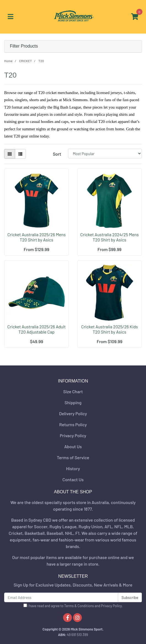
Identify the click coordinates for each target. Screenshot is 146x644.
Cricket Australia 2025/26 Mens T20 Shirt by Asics (37, 237)
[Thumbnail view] (10, 154)
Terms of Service (73, 457)
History (73, 468)
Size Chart (73, 391)
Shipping (73, 402)
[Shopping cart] (135, 17)
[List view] (20, 154)
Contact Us (73, 479)
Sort (57, 154)
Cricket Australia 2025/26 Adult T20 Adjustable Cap (37, 329)
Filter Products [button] (24, 46)
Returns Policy (73, 424)
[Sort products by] (105, 154)
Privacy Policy (73, 435)
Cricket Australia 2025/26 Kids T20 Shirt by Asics (110, 329)
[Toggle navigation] (10, 17)
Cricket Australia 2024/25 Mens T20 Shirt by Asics (109, 237)
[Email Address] (61, 597)
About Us (73, 446)
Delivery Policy (73, 413)
